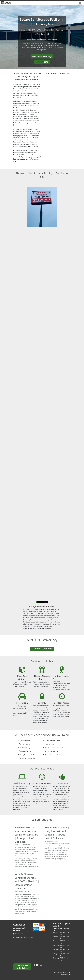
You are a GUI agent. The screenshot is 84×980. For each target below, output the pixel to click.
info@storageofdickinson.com (23, 937)
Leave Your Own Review (42, 649)
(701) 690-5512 (42, 62)
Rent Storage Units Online (22, 967)
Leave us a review (66, 975)
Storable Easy (66, 973)
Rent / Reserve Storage (42, 56)
